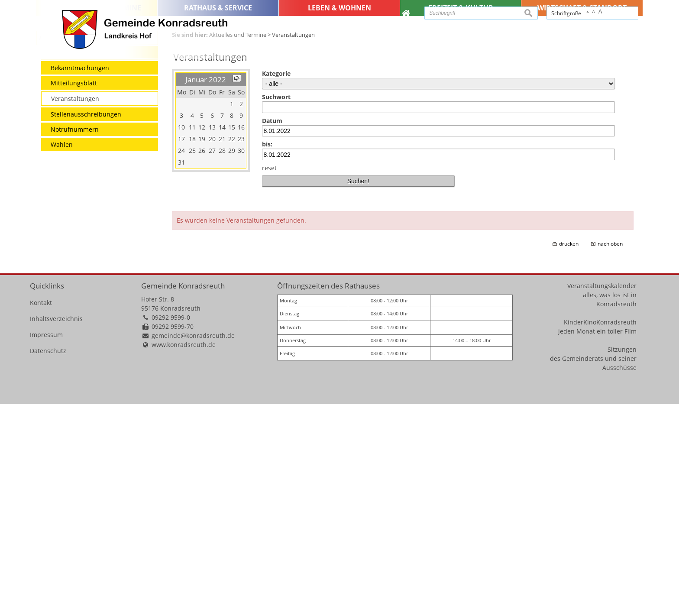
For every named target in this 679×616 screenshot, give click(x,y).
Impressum (46, 547)
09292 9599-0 (171, 530)
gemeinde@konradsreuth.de (193, 548)
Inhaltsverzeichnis (56, 531)
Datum (272, 333)
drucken (569, 456)
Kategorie (276, 286)
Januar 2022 (206, 292)
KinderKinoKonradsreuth (600, 534)
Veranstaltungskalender (602, 498)
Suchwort (276, 309)
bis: (267, 356)
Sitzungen (622, 562)
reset (269, 380)
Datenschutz (48, 563)
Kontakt (41, 515)
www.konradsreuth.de (184, 557)
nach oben (610, 456)
